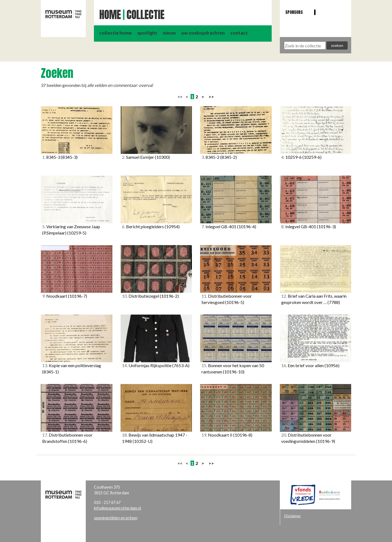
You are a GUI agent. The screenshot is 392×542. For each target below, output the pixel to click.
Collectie (146, 15)
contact (239, 33)
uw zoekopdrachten (203, 33)
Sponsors (294, 12)
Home (110, 15)
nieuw (169, 33)
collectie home (116, 33)
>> (211, 97)
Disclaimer (293, 516)
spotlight (147, 33)
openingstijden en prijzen (116, 518)
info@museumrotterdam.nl (117, 508)
